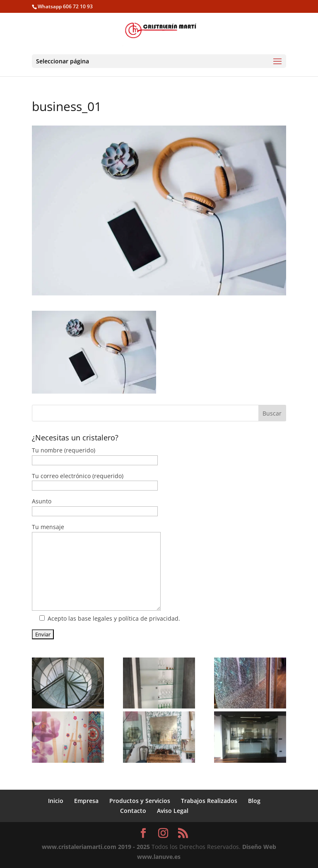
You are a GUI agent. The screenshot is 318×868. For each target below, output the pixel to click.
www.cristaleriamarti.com (79, 847)
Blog (254, 801)
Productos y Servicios (140, 801)
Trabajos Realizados (209, 801)
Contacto (133, 811)
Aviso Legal (173, 811)
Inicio (56, 801)
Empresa (86, 801)
